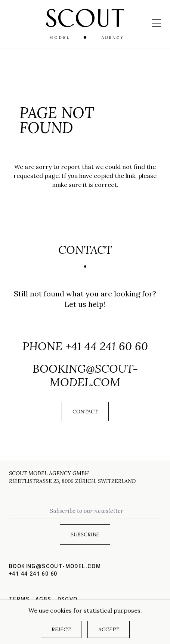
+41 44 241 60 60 (107, 346)
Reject (61, 629)
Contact (85, 412)
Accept (109, 629)
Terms (19, 599)
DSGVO (68, 599)
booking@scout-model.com (85, 375)
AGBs (44, 599)
